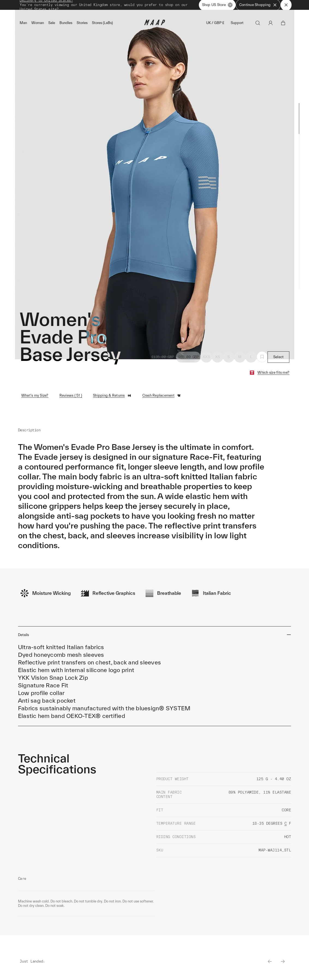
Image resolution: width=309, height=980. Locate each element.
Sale (52, 25)
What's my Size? (35, 397)
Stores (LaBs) (102, 25)
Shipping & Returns (112, 397)
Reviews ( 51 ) (71, 397)
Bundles (66, 25)
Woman (38, 25)
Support (237, 25)
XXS (206, 359)
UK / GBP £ (215, 25)
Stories (82, 25)
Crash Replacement (162, 397)
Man (23, 25)
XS (218, 359)
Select (279, 359)
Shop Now (183, 6)
